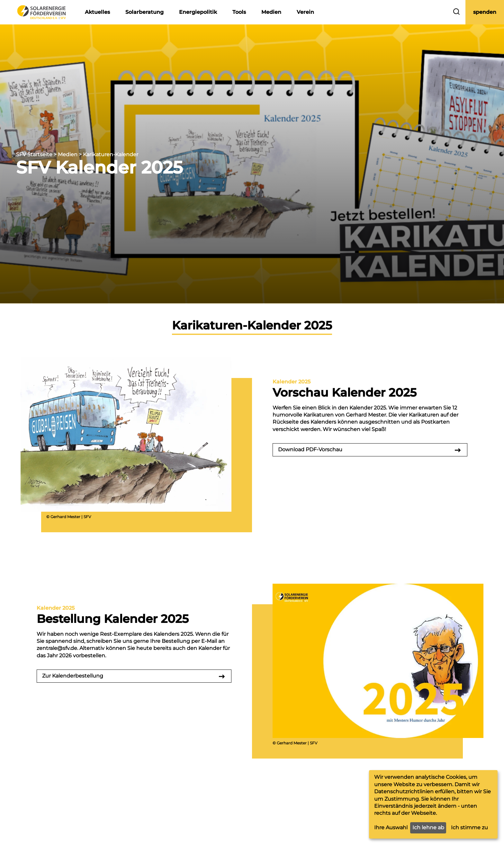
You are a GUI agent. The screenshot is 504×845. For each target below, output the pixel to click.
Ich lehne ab (428, 827)
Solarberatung (144, 12)
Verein (305, 12)
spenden (485, 12)
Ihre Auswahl (391, 827)
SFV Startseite (34, 154)
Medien (271, 12)
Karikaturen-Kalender (111, 154)
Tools (239, 12)
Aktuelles (97, 12)
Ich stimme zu (469, 827)
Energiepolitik (198, 12)
